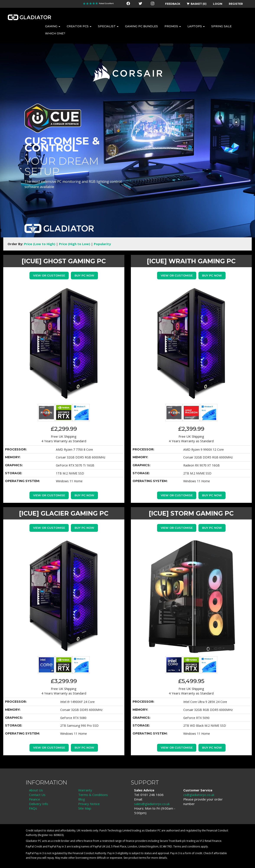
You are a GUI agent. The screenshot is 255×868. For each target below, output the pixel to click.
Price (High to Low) (75, 244)
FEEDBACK (173, 4)
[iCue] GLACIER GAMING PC (64, 513)
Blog (82, 799)
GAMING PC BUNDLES (141, 26)
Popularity (102, 244)
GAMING (53, 26)
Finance (35, 799)
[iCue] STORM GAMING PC (191, 513)
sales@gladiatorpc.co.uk (152, 804)
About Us (36, 790)
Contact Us (37, 795)
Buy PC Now (84, 275)
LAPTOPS (196, 26)
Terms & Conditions (93, 795)
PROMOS (173, 26)
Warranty (85, 790)
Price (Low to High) (40, 244)
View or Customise (49, 275)
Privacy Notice (89, 804)
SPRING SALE (221, 26)
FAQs (33, 808)
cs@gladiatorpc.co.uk (199, 795)
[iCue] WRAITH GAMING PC (191, 261)
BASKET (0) (197, 4)
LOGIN (218, 4)
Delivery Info (39, 804)
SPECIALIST (108, 26)
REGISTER (236, 4)
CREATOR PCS (79, 26)
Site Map (85, 808)
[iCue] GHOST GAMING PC (64, 261)
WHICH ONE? (55, 33)
